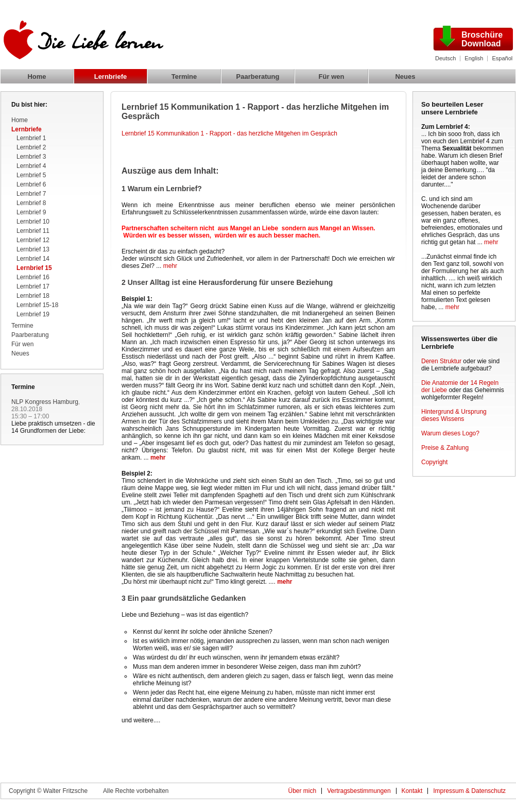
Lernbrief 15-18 (37, 305)
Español (502, 58)
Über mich (302, 791)
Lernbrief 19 (33, 314)
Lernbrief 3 (31, 157)
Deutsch (445, 58)
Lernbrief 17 (33, 286)
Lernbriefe (111, 77)
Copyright (434, 462)
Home (37, 77)
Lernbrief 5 (31, 175)
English (474, 58)
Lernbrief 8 (31, 203)
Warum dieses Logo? (450, 433)
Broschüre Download (482, 39)
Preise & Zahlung (445, 448)
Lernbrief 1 (31, 138)
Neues (405, 77)
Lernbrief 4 (31, 166)
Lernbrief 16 (33, 277)
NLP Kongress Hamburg (45, 402)
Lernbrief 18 (33, 296)
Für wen (332, 77)
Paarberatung (258, 77)
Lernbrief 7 (31, 194)
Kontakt (412, 791)
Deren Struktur (441, 361)
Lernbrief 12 (33, 240)
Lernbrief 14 (33, 259)
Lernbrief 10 (33, 222)
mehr (170, 266)
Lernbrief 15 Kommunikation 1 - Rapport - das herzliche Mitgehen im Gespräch (229, 133)
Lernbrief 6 (31, 184)
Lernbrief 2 (31, 147)
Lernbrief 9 (31, 212)
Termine (184, 77)
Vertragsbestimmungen (359, 791)
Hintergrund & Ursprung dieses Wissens (454, 415)
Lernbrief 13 (33, 249)
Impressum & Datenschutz (469, 791)
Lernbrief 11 (33, 231)
